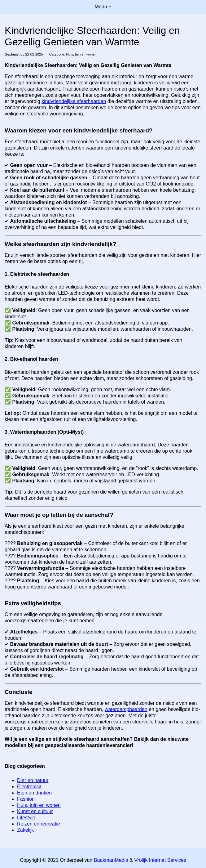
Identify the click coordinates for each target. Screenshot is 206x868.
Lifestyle (26, 818)
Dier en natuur (33, 780)
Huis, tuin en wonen (81, 54)
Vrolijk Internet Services (160, 860)
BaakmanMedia (111, 860)
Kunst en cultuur (35, 811)
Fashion (26, 799)
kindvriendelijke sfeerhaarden (74, 101)
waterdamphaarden (126, 709)
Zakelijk (25, 830)
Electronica (29, 787)
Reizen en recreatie (39, 824)
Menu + (103, 7)
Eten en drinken (34, 793)
